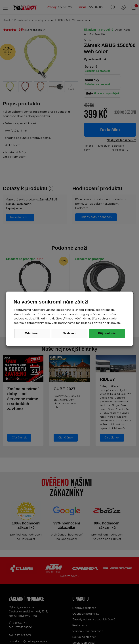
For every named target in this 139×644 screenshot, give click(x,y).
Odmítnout (32, 333)
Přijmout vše (107, 333)
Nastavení (69, 333)
